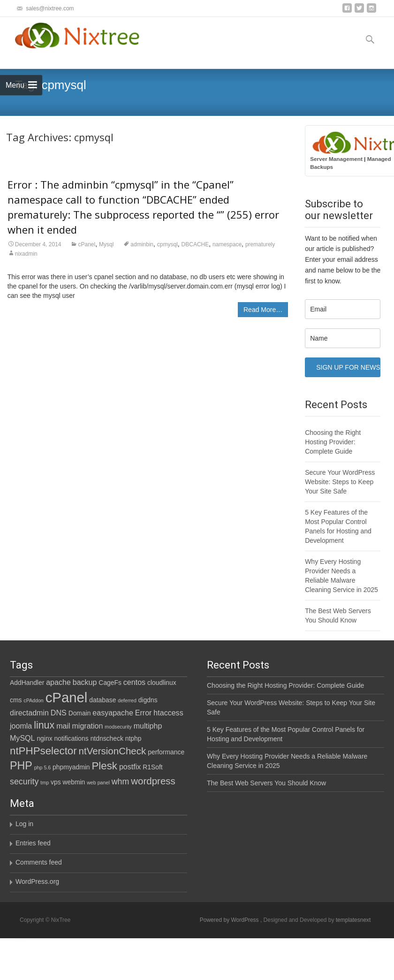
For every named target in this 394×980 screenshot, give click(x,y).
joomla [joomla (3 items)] (21, 726)
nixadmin (26, 254)
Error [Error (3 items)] (144, 713)
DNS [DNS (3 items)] (59, 713)
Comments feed (62, 863)
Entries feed (56, 843)
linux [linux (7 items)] (44, 725)
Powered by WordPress (230, 920)
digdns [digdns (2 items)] (148, 700)
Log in (47, 824)
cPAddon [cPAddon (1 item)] (33, 700)
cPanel (87, 244)
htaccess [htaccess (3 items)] (168, 713)
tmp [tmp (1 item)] (45, 782)
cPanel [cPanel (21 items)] (67, 697)
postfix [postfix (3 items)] (130, 767)
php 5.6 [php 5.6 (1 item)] (43, 767)
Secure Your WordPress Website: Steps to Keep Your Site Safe (340, 482)
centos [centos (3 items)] (134, 682)
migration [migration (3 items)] (87, 726)
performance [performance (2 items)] (166, 752)
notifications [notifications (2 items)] (71, 738)
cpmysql (167, 244)
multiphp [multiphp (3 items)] (148, 726)
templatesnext (353, 920)
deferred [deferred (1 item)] (127, 700)
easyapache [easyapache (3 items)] (113, 713)
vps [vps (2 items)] (56, 782)
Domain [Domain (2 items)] (80, 713)
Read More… (263, 310)
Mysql (106, 244)
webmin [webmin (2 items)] (74, 782)
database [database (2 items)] (102, 700)
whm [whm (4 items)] (121, 782)
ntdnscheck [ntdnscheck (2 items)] (107, 738)
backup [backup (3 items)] (85, 682)
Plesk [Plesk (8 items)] (104, 766)
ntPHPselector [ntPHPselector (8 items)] (43, 751)
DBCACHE (195, 244)
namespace (227, 244)
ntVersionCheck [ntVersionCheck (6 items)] (113, 751)
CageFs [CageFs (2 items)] (110, 683)
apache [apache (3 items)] (58, 682)
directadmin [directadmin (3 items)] (29, 713)
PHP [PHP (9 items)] (21, 766)
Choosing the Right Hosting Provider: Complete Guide (333, 442)
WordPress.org (60, 882)
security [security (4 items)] (24, 782)
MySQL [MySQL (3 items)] (23, 738)
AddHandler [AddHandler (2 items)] (27, 683)
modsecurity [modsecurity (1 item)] (118, 727)
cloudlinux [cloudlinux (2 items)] (162, 683)
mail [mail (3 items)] (63, 726)
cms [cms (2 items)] (16, 700)
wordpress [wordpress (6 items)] (153, 781)
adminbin (142, 244)
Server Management (336, 159)
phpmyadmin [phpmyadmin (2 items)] (71, 767)
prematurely (260, 244)
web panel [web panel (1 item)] (98, 782)
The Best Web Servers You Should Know (264, 783)
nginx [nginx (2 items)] (44, 738)
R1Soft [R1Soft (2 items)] (152, 767)
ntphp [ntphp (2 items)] (133, 738)
